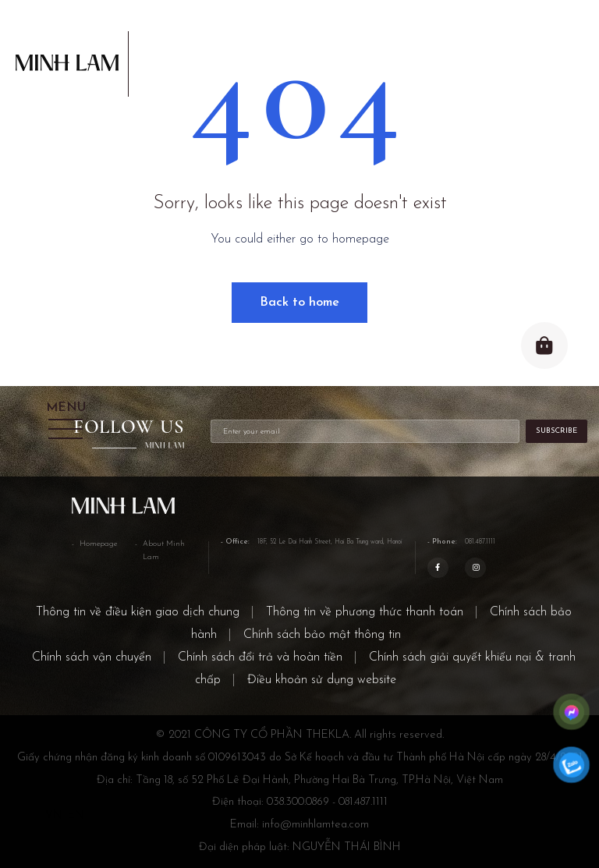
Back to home (299, 303)
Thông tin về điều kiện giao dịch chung (138, 612)
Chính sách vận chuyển (92, 657)
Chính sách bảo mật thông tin (322, 635)
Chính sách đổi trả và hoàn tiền (260, 657)
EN (76, 815)
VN (53, 815)
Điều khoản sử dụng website (322, 680)
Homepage (98, 544)
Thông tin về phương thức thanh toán (365, 612)
